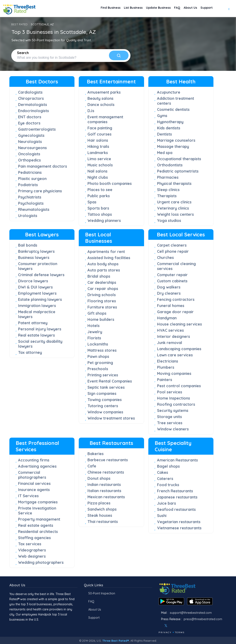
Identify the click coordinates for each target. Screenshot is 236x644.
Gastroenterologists (37, 129)
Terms (180, 632)
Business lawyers (34, 258)
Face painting (100, 128)
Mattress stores (102, 350)
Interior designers (174, 336)
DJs (91, 111)
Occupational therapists (179, 159)
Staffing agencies (34, 538)
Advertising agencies (37, 466)
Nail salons (97, 171)
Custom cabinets (172, 281)
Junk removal (170, 343)
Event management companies (105, 119)
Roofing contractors (176, 404)
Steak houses (100, 515)
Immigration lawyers (37, 306)
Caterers (165, 479)
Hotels (94, 326)
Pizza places (99, 503)
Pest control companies (179, 386)
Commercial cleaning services (176, 266)
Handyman (167, 318)
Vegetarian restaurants (179, 522)
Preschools (98, 369)
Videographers (32, 550)
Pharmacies (168, 177)
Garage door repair (175, 312)
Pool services (170, 392)
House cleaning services (180, 324)
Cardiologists (30, 92)
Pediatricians (30, 172)
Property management (39, 519)
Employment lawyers (37, 293)
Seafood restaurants (176, 509)
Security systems (173, 411)
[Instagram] (173, 626)
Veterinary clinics (173, 208)
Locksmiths (98, 344)
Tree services (170, 423)
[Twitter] (166, 626)
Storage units (169, 417)
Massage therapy (173, 146)
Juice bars (167, 503)
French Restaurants (175, 491)
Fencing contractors (176, 299)
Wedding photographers (41, 562)
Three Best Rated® (116, 641)
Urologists (28, 216)
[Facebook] (159, 626)
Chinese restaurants (106, 472)
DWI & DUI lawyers (35, 287)
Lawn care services (175, 355)
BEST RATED (19, 24)
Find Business (94, 9)
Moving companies (174, 373)
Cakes (163, 472)
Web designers (32, 556)
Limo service (99, 159)
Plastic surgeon (32, 179)
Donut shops (99, 478)
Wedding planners (104, 221)
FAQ (171, 9)
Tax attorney (30, 352)
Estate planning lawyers (40, 299)
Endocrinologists (34, 111)
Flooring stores (102, 301)
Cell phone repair (173, 251)
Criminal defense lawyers (41, 275)
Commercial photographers (32, 475)
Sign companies (102, 393)
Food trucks (168, 485)
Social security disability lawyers (40, 344)
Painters (165, 380)
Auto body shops (103, 264)
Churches (165, 258)
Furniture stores (102, 307)
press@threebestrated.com (203, 619)
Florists (94, 338)
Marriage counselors (176, 140)
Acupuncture (169, 92)
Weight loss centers (175, 214)
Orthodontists (170, 165)
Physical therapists (174, 183)
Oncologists (29, 154)
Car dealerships (102, 282)
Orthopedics (29, 160)
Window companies (105, 412)
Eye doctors (29, 123)
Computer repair (172, 275)
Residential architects (38, 532)
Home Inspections (174, 398)
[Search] (119, 55)
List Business (120, 9)
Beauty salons (100, 98)
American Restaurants (177, 460)
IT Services (28, 496)
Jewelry (95, 332)
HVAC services (170, 330)
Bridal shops (99, 276)
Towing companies (105, 400)
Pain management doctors (43, 166)
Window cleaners (173, 429)
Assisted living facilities (109, 258)
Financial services (34, 483)
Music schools (100, 165)
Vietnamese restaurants (179, 528)
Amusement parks (104, 92)
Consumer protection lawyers (38, 266)
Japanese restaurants (177, 497)
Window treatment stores (111, 418)
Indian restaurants (104, 485)
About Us (186, 9)
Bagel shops (168, 466)
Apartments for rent (106, 252)
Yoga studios (169, 221)
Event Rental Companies (110, 381)
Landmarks (98, 153)
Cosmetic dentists (173, 109)
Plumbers (166, 367)
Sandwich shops (102, 509)
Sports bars (98, 208)
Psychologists (31, 203)
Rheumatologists (34, 209)
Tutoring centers (103, 406)
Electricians (168, 361)
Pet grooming (100, 363)
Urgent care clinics (174, 202)
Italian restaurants (104, 491)
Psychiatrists (30, 197)
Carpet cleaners (172, 245)
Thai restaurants (103, 522)
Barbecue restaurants (108, 460)
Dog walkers (169, 287)
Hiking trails (98, 146)
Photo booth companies (110, 183)
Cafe (92, 466)
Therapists (167, 196)
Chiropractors (31, 98)
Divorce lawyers (33, 281)
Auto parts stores (104, 270)
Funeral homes (171, 306)
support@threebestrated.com (191, 613)
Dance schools (101, 105)
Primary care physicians (40, 191)
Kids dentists (169, 128)
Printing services (103, 375)
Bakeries (96, 454)
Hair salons (98, 140)
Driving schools (102, 295)
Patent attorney (33, 323)
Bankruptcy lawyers (36, 251)
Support (205, 9)
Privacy (165, 632)
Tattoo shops (100, 214)
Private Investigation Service (37, 511)
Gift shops (97, 313)
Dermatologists (33, 105)
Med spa (165, 153)
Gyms (162, 116)
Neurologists (30, 142)
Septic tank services (106, 387)
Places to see (100, 190)
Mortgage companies (38, 502)
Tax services (30, 544)
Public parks (99, 196)
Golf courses (99, 134)
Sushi (162, 516)
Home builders (101, 319)
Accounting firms (34, 460)
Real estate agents (36, 525)
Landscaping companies (179, 349)
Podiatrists (28, 185)
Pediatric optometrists (178, 171)
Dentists (164, 134)
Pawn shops (98, 356)
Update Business (149, 9)
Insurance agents (34, 490)
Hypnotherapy (170, 122)
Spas (92, 202)
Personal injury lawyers (40, 329)
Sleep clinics (168, 190)
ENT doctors (30, 117)
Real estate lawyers (36, 335)
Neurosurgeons (32, 148)
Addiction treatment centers (176, 101)
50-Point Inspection (102, 593)
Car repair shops (103, 289)
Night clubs (98, 177)
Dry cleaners (169, 293)
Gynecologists (31, 135)
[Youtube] (179, 626)
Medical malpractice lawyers (37, 314)
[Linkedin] (184, 626)
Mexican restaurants (106, 497)
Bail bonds (28, 245)
